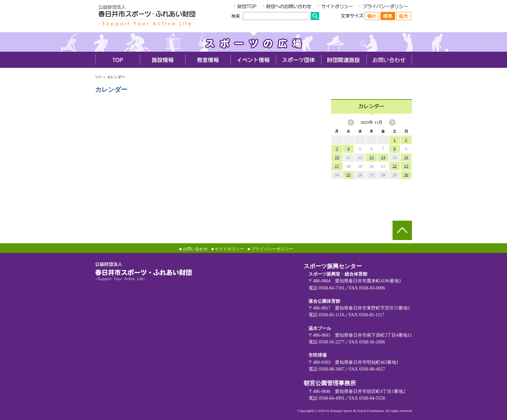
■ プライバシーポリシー (270, 249)
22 (395, 166)
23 (406, 166)
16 (406, 157)
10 (337, 157)
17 (337, 166)
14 (383, 157)
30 (406, 175)
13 (371, 157)
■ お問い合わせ (194, 249)
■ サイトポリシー (228, 249)
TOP (98, 77)
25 (348, 175)
